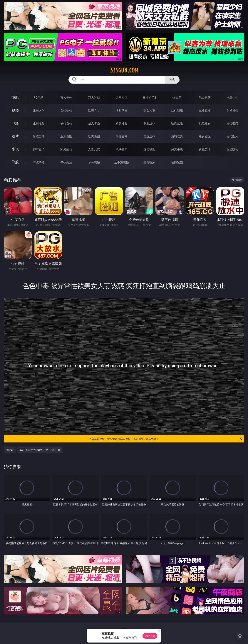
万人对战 (94, 97)
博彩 (15, 97)
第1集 (10, 450)
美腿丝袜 (149, 136)
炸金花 (177, 97)
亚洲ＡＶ (39, 110)
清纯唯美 (177, 136)
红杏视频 (149, 162)
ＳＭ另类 (232, 110)
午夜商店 (66, 162)
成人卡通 (94, 123)
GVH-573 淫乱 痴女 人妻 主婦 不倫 (40, 450)
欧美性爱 (122, 123)
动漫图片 (122, 136)
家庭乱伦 (66, 149)
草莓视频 (94, 162)
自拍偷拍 (66, 110)
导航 (15, 162)
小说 (15, 149)
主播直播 (205, 110)
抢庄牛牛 (232, 97)
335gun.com (124, 70)
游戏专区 (122, 97)
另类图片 (232, 136)
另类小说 (177, 149)
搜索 (172, 80)
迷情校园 (149, 149)
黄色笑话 (205, 149)
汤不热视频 (122, 162)
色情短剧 (177, 162)
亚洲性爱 (39, 123)
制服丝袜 (149, 123)
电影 (15, 123)
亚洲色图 (66, 136)
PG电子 (39, 97)
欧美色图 (94, 136)
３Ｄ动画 (122, 110)
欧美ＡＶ (94, 110)
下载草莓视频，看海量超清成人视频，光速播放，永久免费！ (166, 439)
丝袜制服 (177, 110)
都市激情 (39, 149)
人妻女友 (94, 149)
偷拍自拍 (66, 123)
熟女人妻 (149, 110)
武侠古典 (122, 149)
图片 (15, 136)
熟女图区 (205, 136)
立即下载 (150, 636)
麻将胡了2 (149, 97)
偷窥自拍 (39, 136)
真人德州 (66, 97)
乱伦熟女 (205, 123)
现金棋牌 (205, 97)
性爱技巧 (232, 149)
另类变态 (232, 123)
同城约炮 (39, 162)
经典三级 (177, 123)
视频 (15, 110)
